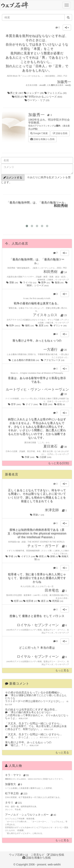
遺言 (43, 601)
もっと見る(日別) (59, 463)
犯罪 (17, 601)
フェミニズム (55, 93)
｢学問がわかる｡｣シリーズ (43, 97)
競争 (44, 282)
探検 (53, 556)
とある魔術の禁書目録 (24, 360)
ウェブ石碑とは (18, 855)
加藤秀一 (41, 115)
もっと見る (62, 670)
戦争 (13, 325)
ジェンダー (34, 93)
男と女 (16, 93)
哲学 (15, 404)
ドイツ (30, 404)
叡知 (60, 404)
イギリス (27, 556)
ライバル (28, 282)
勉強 (58, 282)
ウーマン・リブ (37, 100)
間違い (37, 515)
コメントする (13, 178)
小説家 (44, 457)
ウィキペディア (62, 280)
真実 (42, 325)
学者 (12, 556)
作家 (28, 457)
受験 (12, 282)
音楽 (46, 404)
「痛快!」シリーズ (46, 284)
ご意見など (38, 855)
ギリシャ (59, 325)
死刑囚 (56, 601)
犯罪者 (30, 601)
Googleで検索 (39, 133)
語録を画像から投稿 (42, 139)
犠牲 (28, 325)
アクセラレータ (53, 360)
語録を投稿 (60, 133)
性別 (18, 97)
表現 (41, 556)
